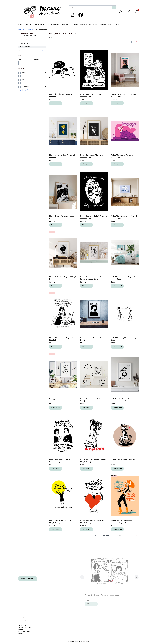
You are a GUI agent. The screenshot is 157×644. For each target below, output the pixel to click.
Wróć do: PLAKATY (25, 43)
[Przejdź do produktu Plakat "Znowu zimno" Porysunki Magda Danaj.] (125, 253)
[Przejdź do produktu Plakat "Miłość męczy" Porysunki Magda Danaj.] (94, 496)
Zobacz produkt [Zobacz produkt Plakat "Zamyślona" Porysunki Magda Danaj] (117, 164)
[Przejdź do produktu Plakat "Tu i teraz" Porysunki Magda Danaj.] (94, 314)
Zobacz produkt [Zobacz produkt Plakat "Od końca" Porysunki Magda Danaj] (56, 286)
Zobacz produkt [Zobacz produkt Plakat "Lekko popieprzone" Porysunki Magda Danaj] (86, 286)
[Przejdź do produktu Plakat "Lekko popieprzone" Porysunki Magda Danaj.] (94, 253)
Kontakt (21, 634)
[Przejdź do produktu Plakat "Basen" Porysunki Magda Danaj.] (63, 192)
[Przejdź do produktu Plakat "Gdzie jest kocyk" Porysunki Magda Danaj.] (63, 131)
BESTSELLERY (26, 76)
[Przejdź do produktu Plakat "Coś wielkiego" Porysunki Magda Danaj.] (125, 435)
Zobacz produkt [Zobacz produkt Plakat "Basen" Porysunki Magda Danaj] (56, 225)
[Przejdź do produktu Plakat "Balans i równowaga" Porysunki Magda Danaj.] (125, 496)
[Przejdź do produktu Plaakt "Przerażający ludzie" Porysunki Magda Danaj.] (63, 435)
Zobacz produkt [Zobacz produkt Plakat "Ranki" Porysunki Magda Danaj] (86, 408)
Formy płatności (23, 623)
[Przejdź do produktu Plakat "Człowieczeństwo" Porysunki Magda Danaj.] (125, 192)
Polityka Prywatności (24, 632)
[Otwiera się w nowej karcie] (81, 15)
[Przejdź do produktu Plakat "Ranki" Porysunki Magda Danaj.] (94, 374)
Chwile (23, 80)
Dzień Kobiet (25, 87)
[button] (114, 8)
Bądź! (23, 73)
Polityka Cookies (23, 621)
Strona (126, 42)
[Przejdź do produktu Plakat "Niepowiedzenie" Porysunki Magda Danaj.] (125, 70)
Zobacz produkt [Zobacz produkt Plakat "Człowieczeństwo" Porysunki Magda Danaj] (117, 225)
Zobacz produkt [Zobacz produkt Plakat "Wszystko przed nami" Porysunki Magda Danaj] (117, 408)
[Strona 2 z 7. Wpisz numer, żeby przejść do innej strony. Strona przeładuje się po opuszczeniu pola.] (130, 42)
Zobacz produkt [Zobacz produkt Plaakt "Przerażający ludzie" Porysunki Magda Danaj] (56, 468)
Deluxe (24, 83)
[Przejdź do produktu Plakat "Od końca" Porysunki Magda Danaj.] (63, 253)
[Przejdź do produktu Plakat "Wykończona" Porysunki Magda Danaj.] (63, 314)
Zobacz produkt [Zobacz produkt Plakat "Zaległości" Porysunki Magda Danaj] (86, 103)
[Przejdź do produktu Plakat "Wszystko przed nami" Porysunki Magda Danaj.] (125, 374)
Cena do (36, 59)
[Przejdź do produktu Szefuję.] (63, 374)
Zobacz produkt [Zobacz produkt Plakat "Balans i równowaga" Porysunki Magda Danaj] (117, 529)
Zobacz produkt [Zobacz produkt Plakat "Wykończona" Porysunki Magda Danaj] (56, 347)
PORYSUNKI (22, 30)
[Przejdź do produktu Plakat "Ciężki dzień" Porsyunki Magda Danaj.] (109, 571)
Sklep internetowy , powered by (78, 642)
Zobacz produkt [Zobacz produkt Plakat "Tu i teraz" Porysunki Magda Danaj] (86, 347)
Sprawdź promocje (28, 579)
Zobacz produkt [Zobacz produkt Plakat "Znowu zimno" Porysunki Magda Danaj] (117, 286)
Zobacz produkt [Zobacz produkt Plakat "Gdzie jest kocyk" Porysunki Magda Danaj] (56, 164)
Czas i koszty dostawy (25, 627)
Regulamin (21, 629)
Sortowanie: (53, 38)
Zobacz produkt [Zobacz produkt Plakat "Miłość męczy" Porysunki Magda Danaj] (86, 529)
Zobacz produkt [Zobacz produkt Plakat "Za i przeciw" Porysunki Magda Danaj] (86, 164)
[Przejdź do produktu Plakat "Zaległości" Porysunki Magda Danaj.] (94, 70)
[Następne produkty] (128, 536)
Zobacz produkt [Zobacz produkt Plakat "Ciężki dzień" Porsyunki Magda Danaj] (91, 604)
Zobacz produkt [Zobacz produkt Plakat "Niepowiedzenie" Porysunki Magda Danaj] (117, 103)
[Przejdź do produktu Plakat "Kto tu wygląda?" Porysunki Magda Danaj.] (94, 192)
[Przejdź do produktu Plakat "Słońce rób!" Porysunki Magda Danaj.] (63, 496)
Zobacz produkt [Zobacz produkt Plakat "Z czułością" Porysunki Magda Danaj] (56, 103)
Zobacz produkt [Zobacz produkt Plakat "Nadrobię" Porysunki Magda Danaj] (117, 347)
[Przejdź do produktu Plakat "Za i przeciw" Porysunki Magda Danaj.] (94, 131)
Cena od (21, 59)
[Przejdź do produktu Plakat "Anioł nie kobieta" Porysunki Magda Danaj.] (94, 435)
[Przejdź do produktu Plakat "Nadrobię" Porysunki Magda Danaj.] (125, 314)
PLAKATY (30, 30)
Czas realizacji (22, 625)
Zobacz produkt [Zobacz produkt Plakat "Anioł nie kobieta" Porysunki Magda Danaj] (86, 468)
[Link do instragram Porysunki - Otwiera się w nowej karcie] (72, 15)
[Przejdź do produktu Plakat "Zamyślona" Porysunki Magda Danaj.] (125, 131)
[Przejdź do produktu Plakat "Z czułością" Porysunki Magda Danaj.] (63, 70)
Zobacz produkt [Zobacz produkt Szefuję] (56, 408)
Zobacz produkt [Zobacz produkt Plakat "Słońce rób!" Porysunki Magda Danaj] (56, 529)
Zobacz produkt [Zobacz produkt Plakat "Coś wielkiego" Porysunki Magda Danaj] (117, 468)
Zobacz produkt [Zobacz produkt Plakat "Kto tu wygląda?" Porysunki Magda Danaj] (86, 225)
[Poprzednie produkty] (105, 536)
